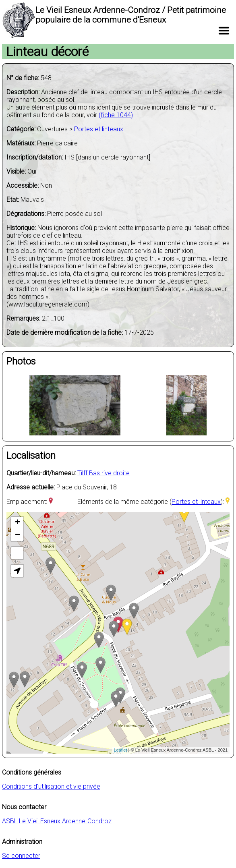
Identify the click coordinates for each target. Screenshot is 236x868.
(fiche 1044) (116, 115)
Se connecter (21, 856)
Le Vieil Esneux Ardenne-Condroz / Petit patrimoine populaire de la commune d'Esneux (131, 15)
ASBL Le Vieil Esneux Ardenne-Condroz (57, 821)
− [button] (18, 535)
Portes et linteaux (99, 129)
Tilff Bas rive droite (104, 473)
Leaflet (121, 750)
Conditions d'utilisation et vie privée (51, 786)
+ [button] (18, 523)
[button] (17, 571)
